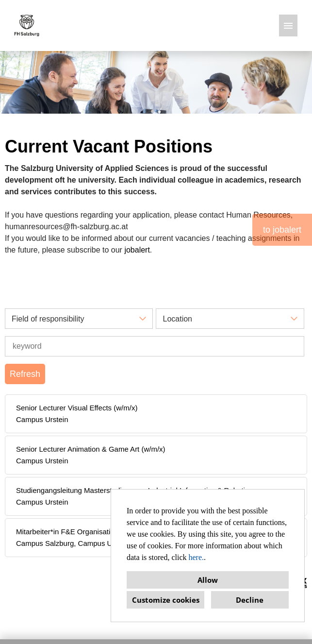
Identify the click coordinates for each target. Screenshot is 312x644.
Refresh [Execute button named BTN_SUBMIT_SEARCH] (25, 374)
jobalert (137, 250)
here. (197, 557)
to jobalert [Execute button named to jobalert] (282, 230)
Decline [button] (250, 600)
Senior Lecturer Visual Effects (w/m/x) (77, 408)
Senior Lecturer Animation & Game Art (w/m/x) (91, 449)
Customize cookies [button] (166, 600)
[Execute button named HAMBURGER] (288, 25)
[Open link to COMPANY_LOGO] (27, 25)
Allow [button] (208, 580)
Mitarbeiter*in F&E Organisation (67, 532)
